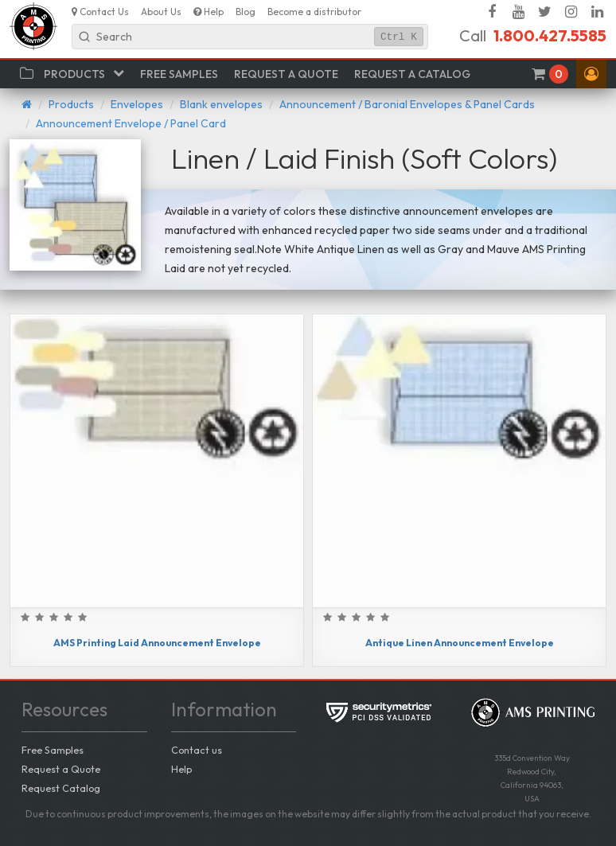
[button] (591, 74)
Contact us (197, 750)
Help (181, 769)
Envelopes (137, 104)
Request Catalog (61, 788)
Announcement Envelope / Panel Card (131, 123)
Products (71, 104)
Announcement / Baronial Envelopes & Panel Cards (407, 104)
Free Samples (53, 750)
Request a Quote (61, 769)
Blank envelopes (221, 104)
